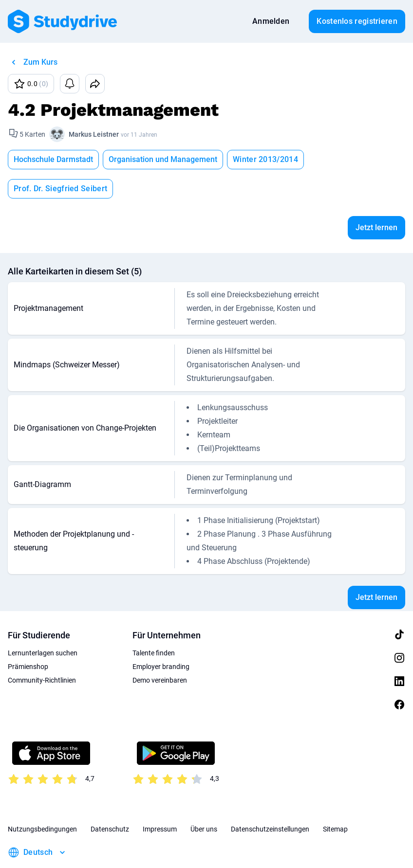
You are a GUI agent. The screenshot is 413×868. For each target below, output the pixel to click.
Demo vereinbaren (160, 651)
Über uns (204, 800)
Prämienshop (28, 637)
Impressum (160, 800)
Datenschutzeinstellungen (270, 800)
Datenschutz (110, 800)
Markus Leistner (94, 134)
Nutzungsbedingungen (42, 800)
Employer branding (161, 637)
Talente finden (154, 624)
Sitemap (335, 800)
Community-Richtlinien (42, 651)
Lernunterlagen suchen (43, 624)
